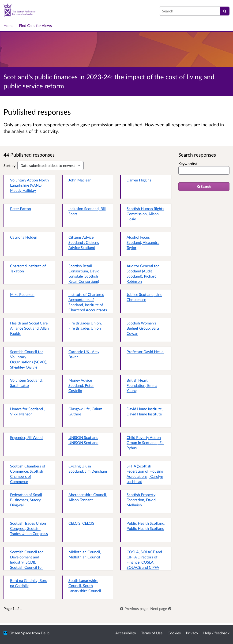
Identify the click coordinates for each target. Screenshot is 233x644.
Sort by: (10, 165)
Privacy (192, 633)
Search (204, 186)
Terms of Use (152, 633)
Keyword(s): (188, 164)
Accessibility (126, 633)
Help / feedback (216, 633)
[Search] (225, 11)
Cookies (174, 633)
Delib (45, 633)
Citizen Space (20, 633)
